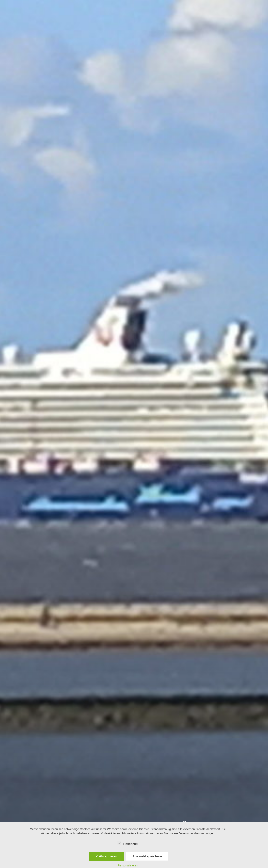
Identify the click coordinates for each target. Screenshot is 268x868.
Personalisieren (128, 865)
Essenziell (128, 843)
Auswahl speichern (147, 856)
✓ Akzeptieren (106, 856)
